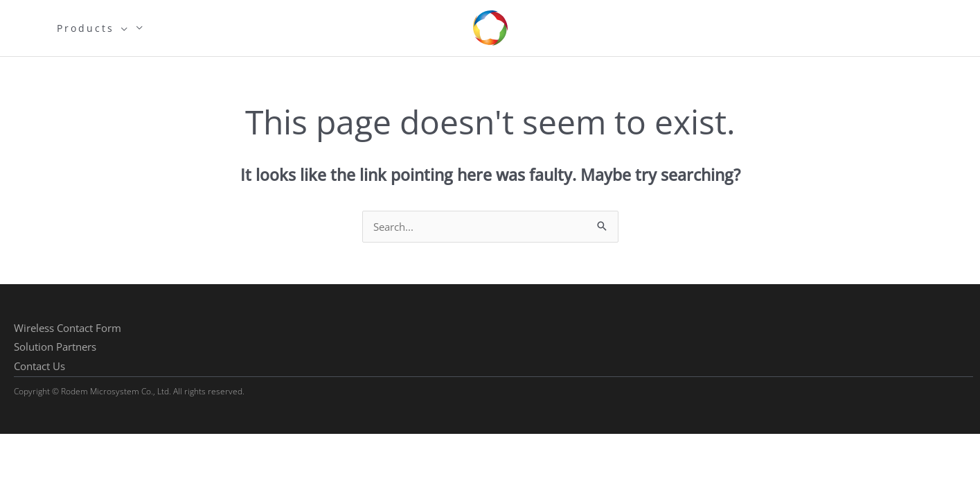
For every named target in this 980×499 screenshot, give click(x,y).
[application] (122, 28)
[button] (68, 329)
